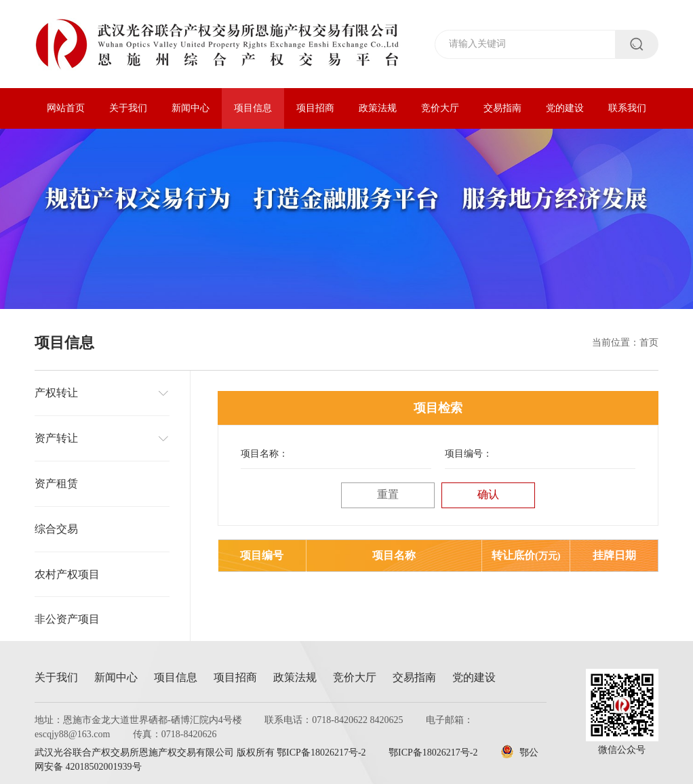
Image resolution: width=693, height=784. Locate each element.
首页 (649, 343)
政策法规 (378, 108)
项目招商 (315, 108)
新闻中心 (191, 108)
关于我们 (128, 108)
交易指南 (502, 108)
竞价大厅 (440, 108)
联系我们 (627, 108)
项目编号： (469, 454)
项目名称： (264, 454)
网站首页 (66, 108)
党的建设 (565, 108)
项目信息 (253, 108)
